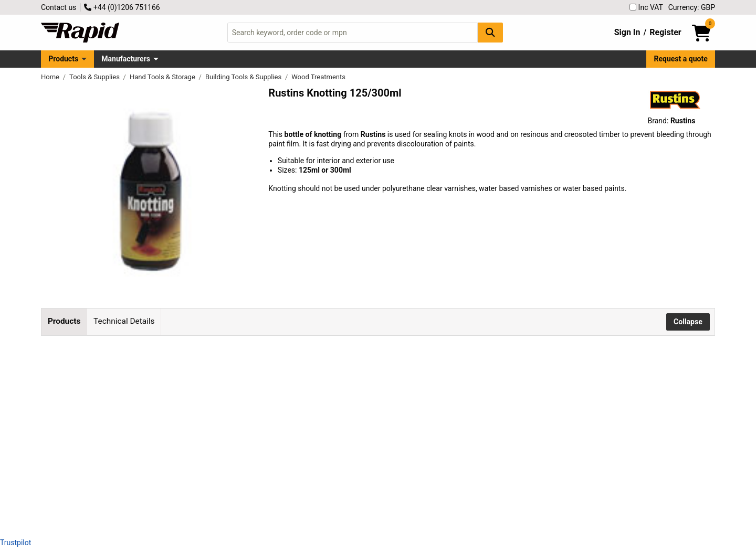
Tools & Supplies (95, 77)
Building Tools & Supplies (244, 77)
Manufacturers (126, 59)
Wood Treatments (318, 77)
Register (665, 32)
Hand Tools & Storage (163, 77)
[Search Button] (490, 32)
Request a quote (681, 59)
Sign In (627, 32)
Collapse (688, 322)
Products (63, 59)
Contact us (59, 7)
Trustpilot (15, 543)
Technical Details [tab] (124, 321)
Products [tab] (64, 321)
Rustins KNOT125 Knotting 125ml (207, 365)
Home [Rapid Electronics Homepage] (51, 77)
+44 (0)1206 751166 (122, 7)
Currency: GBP (692, 7)
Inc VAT (646, 7)
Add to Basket (395, 376)
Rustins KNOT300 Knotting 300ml (207, 436)
